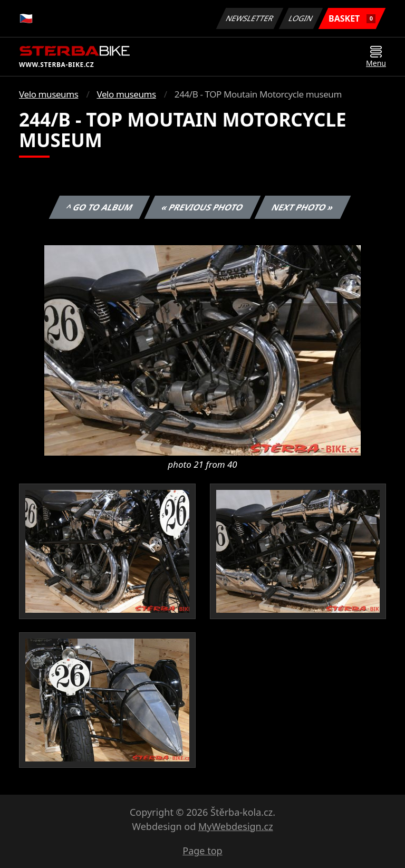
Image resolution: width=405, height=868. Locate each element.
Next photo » (303, 207)
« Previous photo (202, 207)
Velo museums (49, 94)
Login (301, 18)
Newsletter (249, 18)
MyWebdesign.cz (236, 826)
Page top (202, 851)
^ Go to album (99, 207)
